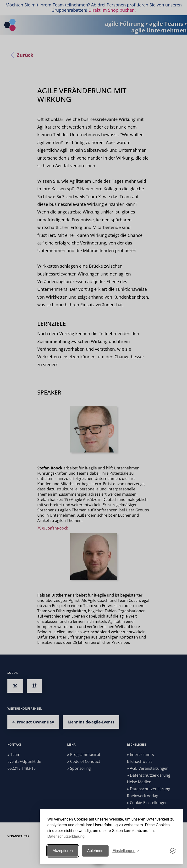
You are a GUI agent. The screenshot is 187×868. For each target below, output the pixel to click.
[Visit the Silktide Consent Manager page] (173, 851)
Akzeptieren (63, 851)
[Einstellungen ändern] (126, 851)
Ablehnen (95, 851)
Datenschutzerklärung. (66, 836)
